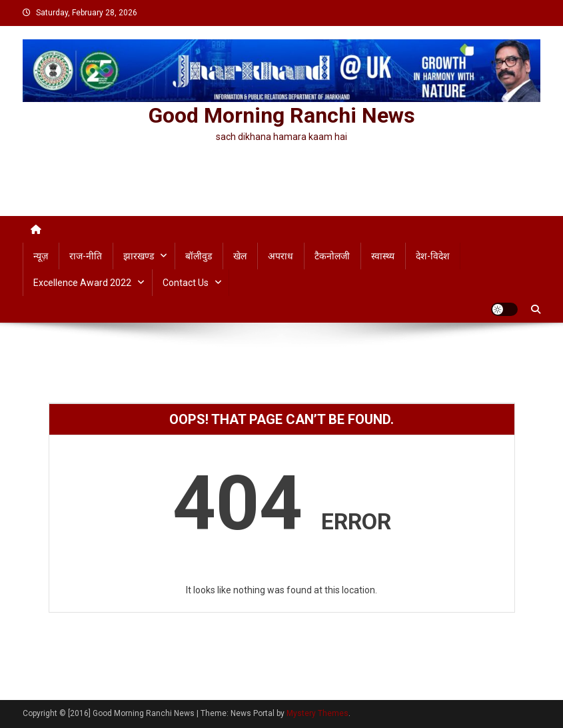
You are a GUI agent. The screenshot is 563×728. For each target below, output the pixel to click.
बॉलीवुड (199, 256)
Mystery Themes (317, 713)
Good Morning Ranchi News (282, 115)
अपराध (281, 256)
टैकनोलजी (332, 256)
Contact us (186, 283)
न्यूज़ (41, 256)
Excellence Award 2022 (82, 283)
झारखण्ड (139, 256)
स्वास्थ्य (383, 256)
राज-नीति (86, 256)
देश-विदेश (433, 256)
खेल (240, 256)
